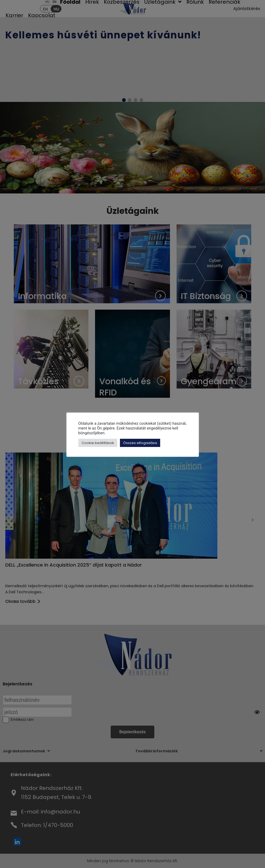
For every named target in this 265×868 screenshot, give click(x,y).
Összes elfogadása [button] (140, 443)
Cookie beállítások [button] (98, 443)
